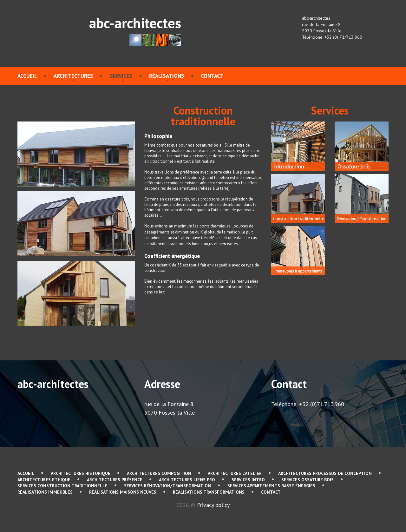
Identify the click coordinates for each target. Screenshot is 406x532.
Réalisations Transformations (209, 492)
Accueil (27, 76)
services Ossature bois (308, 480)
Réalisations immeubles (45, 492)
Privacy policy (213, 505)
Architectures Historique (81, 473)
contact (212, 76)
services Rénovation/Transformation (167, 486)
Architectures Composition (159, 473)
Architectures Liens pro (187, 480)
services (121, 76)
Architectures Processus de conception (325, 473)
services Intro (248, 480)
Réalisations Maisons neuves (123, 492)
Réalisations (167, 76)
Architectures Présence (115, 480)
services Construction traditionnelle (62, 486)
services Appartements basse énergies (271, 486)
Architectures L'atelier (235, 473)
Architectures (73, 76)
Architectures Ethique (44, 480)
